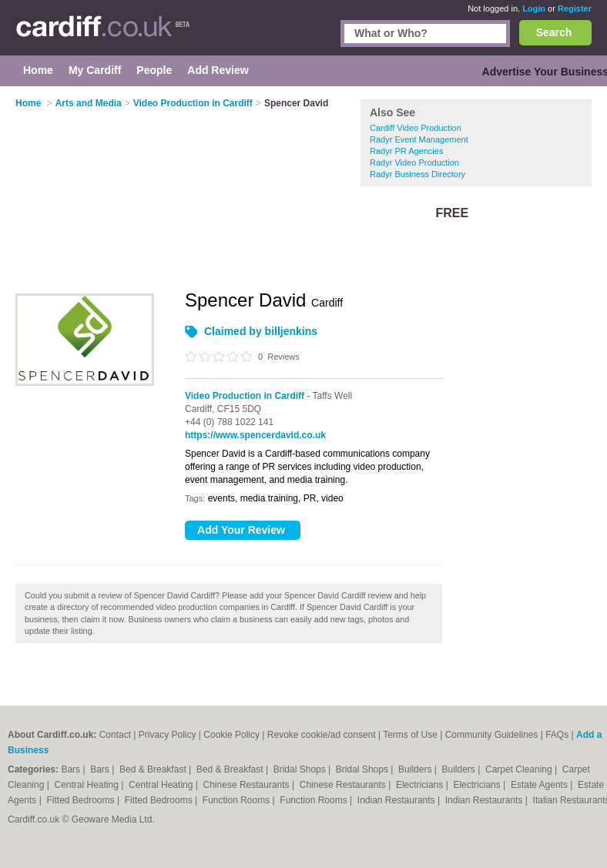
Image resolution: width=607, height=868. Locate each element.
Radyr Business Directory (418, 174)
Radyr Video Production (414, 163)
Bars (72, 769)
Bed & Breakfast (154, 769)
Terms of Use (410, 735)
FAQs (557, 735)
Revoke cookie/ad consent (322, 735)
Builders (416, 769)
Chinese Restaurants (248, 785)
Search (554, 32)
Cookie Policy (231, 735)
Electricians (421, 785)
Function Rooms (238, 800)
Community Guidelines (492, 735)
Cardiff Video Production (416, 128)
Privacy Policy (168, 735)
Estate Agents (540, 785)
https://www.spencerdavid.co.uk (255, 435)
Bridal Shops (301, 769)
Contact (115, 735)
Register (575, 8)
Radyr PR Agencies (406, 151)
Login (534, 8)
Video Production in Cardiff (245, 396)
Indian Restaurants (397, 800)
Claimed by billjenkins (261, 331)
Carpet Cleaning (520, 769)
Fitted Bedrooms (82, 800)
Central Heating (88, 785)
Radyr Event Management (419, 139)
